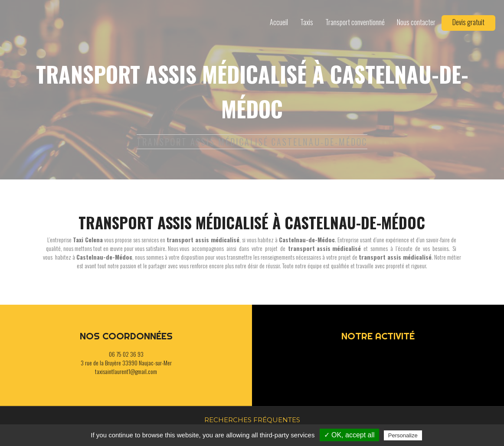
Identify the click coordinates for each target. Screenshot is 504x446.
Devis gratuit (468, 22)
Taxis (307, 22)
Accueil (279, 22)
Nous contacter (416, 22)
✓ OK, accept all (349, 435)
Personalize (403, 435)
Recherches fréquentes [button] (252, 420)
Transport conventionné (355, 22)
